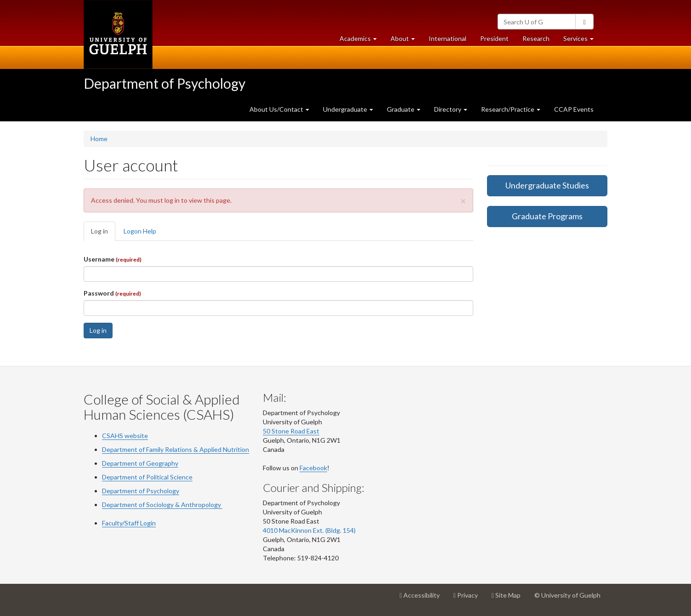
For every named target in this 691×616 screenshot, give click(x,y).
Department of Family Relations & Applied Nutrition (176, 449)
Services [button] (582, 41)
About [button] (406, 41)
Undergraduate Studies (547, 185)
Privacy (469, 599)
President (494, 38)
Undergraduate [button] (348, 109)
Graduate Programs (547, 216)
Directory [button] (451, 109)
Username (113, 259)
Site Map (510, 599)
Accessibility (423, 599)
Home (99, 139)
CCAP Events (574, 109)
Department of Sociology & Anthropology (162, 505)
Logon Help (140, 231)
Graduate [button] (404, 109)
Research (539, 41)
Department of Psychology (164, 83)
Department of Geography (140, 463)
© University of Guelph (567, 595)
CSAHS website (125, 436)
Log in (103, 234)
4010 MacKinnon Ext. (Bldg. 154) (309, 530)
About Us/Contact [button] (279, 109)
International (447, 38)
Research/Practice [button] (511, 109)
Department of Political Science (147, 477)
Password (112, 293)
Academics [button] (362, 41)
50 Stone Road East (291, 431)
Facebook (313, 468)
